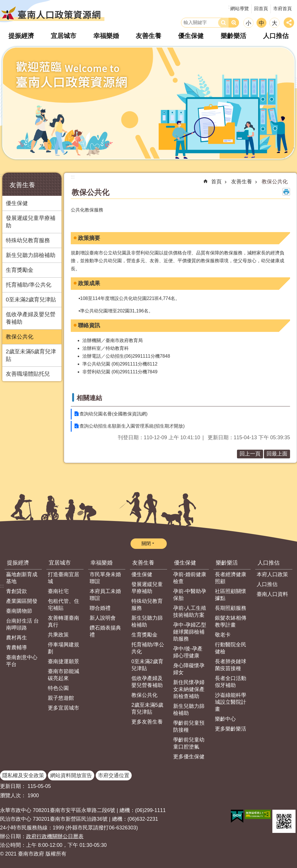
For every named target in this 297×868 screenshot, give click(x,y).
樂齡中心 (225, 719)
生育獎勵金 (20, 270)
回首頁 (261, 9)
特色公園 (58, 688)
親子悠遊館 (61, 698)
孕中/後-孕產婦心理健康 (188, 652)
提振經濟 (18, 563)
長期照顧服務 (231, 608)
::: (2, 175)
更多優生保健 (189, 757)
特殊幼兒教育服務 (28, 240)
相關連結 (89, 398)
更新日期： (13, 786)
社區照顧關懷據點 (231, 595)
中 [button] (261, 23)
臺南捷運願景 (64, 661)
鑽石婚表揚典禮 (105, 631)
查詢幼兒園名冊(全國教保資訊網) (114, 414)
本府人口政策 (272, 574)
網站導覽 (240, 9)
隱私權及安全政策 (23, 775)
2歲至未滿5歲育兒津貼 (31, 355)
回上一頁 (250, 454)
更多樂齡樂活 (231, 729)
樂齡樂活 (227, 563)
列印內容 (286, 192)
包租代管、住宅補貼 (64, 605)
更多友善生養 (147, 722)
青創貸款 (17, 591)
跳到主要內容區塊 (3, 3)
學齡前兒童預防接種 (189, 726)
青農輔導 (17, 648)
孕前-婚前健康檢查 (190, 578)
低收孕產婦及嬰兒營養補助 (31, 318)
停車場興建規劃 (64, 648)
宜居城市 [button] (64, 36)
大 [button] (275, 23)
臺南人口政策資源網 (52, 13)
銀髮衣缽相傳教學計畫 (231, 621)
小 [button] (248, 23)
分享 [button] (289, 23)
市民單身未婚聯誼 (105, 578)
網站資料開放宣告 (71, 775)
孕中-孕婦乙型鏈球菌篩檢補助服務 (190, 632)
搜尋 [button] (223, 23)
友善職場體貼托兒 (28, 374)
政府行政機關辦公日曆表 (55, 836)
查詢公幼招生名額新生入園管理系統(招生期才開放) (132, 426)
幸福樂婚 (102, 563)
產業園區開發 (22, 601)
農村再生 (17, 638)
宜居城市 (60, 563)
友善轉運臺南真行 (64, 621)
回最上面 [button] (277, 454)
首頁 (216, 182)
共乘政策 (58, 635)
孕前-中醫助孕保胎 (190, 595)
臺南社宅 (58, 591)
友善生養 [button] (148, 36)
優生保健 (17, 203)
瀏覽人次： (13, 795)
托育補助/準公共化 (29, 285)
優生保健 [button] (191, 36)
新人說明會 (103, 618)
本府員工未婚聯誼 (105, 595)
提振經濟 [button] (22, 36)
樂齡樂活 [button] (233, 36)
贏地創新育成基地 (22, 578)
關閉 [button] (146, 544)
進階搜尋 (234, 23)
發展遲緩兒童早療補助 (31, 222)
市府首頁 (282, 9)
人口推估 (269, 563)
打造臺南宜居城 (64, 578)
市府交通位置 (114, 775)
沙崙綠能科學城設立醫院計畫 (231, 702)
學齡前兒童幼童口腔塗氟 (189, 743)
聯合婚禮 (100, 608)
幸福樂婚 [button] (106, 36)
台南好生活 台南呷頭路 (22, 624)
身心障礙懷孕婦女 (189, 669)
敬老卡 (223, 635)
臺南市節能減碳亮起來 (64, 675)
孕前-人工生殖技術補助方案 (190, 612)
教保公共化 (20, 337)
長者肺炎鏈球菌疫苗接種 (231, 665)
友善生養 (22, 185)
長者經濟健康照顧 (231, 578)
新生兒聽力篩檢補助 (31, 255)
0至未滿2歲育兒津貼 (31, 300)
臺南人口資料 (272, 594)
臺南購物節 (19, 611)
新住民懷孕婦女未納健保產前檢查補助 (189, 689)
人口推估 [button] (275, 36)
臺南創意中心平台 (22, 661)
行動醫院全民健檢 (231, 648)
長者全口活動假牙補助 (231, 682)
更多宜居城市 (64, 708)
